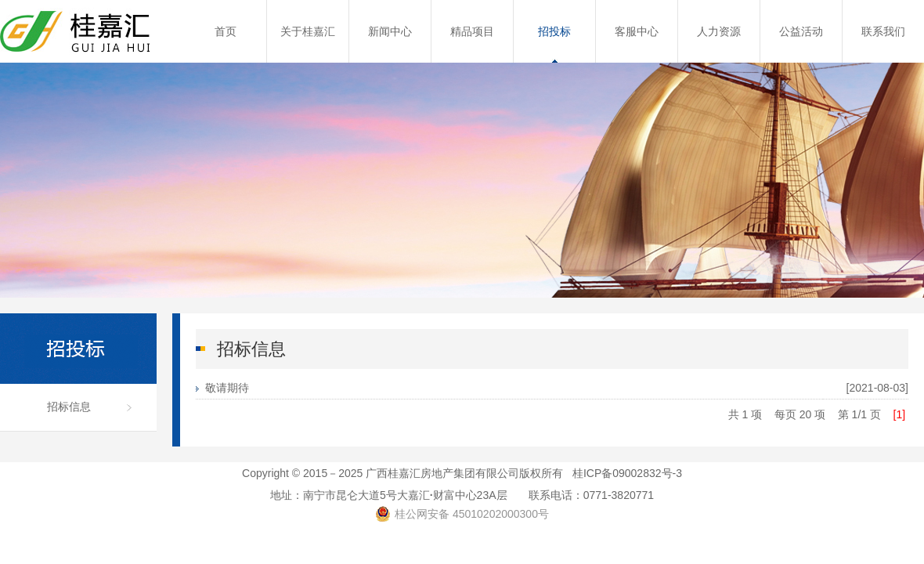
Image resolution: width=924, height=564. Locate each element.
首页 (226, 31)
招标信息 (69, 407)
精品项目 (472, 31)
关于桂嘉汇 (308, 31)
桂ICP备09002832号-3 (627, 473)
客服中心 (637, 31)
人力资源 (719, 31)
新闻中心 (390, 31)
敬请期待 (227, 388)
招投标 (554, 31)
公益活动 (801, 31)
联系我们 (883, 31)
